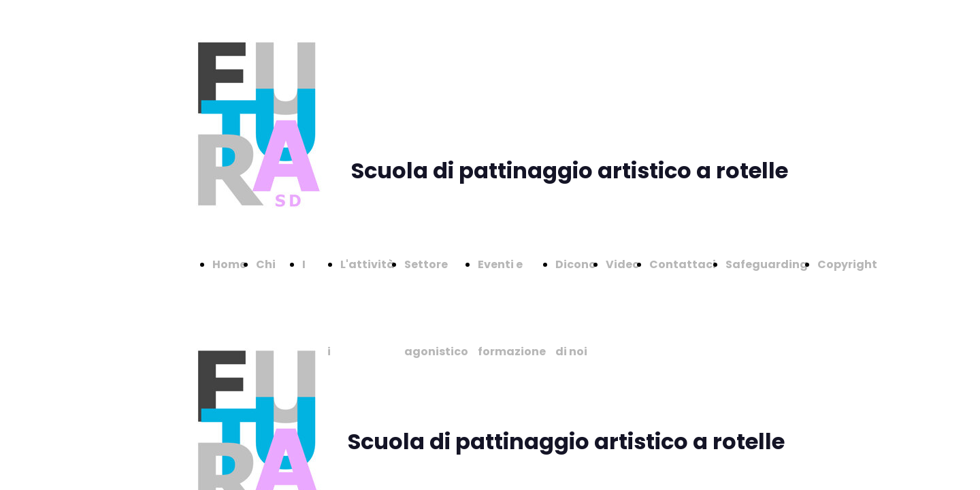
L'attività (367, 264)
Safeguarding (767, 264)
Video (623, 264)
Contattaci (683, 264)
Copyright (847, 264)
